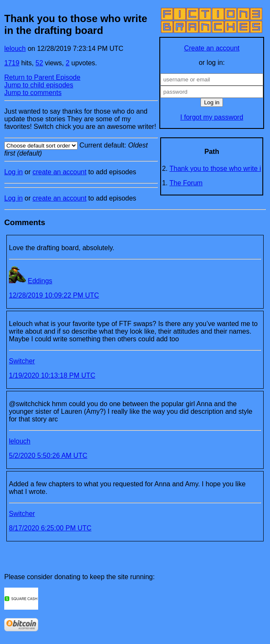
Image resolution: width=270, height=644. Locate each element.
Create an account (212, 48)
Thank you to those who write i (215, 169)
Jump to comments (33, 93)
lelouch (15, 49)
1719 (12, 63)
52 (39, 63)
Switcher (22, 361)
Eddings (40, 281)
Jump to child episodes (39, 85)
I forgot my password (212, 117)
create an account (60, 172)
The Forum (186, 183)
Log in (14, 172)
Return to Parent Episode (42, 77)
